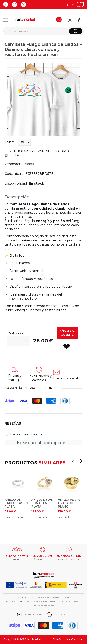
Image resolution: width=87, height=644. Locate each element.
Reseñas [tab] (13, 423)
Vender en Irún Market (49, 597)
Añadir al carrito (68, 333)
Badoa (29, 164)
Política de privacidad (44, 606)
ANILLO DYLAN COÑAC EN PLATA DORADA (42, 503)
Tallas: (9, 142)
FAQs (67, 597)
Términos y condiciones (17, 601)
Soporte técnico (62, 614)
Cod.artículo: (14, 174)
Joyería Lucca (14, 517)
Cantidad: (17, 333)
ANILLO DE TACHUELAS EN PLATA (16, 503)
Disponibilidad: (16, 183)
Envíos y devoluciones (44, 601)
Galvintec (77, 639)
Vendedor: (13, 164)
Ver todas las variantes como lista (39, 153)
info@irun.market (33, 614)
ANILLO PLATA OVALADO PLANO (69, 503)
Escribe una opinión (26, 434)
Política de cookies (69, 601)
